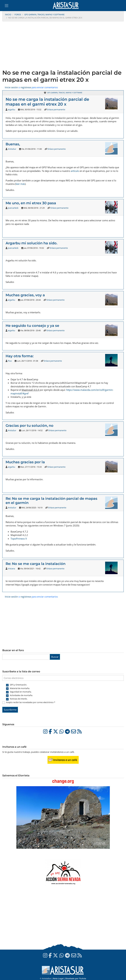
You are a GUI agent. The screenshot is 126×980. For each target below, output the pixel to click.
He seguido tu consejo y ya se (32, 326)
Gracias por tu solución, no (30, 426)
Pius (10, 361)
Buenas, (13, 144)
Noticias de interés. (19, 699)
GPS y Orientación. (18, 685)
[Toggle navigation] (7, 6)
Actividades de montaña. (21, 695)
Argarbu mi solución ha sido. (31, 243)
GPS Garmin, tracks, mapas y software (44, 15)
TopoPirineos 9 (19, 539)
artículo (75, 171)
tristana (11, 569)
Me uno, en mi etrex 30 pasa (31, 203)
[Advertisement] (63, 46)
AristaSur (12, 149)
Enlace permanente (56, 109)
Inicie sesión (11, 87)
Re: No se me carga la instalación (36, 564)
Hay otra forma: (20, 356)
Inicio (8, 15)
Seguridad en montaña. (21, 692)
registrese (26, 87)
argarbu (11, 109)
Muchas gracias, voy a (25, 295)
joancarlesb (13, 208)
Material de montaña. (20, 688)
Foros (18, 15)
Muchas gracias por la (25, 462)
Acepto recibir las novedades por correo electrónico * (31, 702)
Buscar (55, 657)
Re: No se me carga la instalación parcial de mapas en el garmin (51, 501)
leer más (20, 184)
